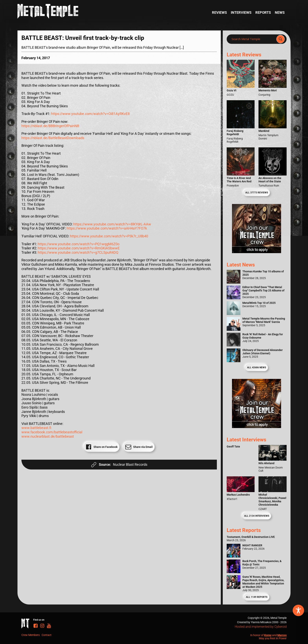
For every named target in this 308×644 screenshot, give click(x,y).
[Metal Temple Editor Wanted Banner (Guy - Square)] (257, 427)
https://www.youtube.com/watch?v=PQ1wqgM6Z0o (79, 244)
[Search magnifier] (280, 39)
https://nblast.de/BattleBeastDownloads (53, 138)
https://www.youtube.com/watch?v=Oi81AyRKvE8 (90, 114)
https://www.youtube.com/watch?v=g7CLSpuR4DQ (78, 252)
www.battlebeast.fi (36, 428)
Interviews (241, 12)
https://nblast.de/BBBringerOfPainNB (50, 126)
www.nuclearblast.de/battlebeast (48, 436)
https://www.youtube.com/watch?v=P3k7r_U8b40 (109, 236)
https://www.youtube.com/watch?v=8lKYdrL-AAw (112, 224)
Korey (268, 635)
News (280, 12)
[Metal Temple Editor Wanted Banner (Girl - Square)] (257, 252)
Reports (263, 12)
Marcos (282, 635)
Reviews (219, 12)
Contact (47, 635)
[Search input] (253, 39)
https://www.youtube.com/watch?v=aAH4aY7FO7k (107, 228)
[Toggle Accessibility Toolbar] (298, 610)
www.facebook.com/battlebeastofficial (52, 432)
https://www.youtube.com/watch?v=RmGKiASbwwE (79, 248)
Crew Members (31, 635)
